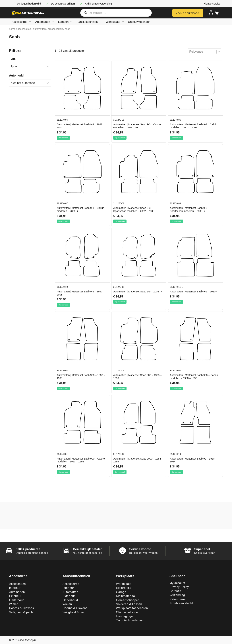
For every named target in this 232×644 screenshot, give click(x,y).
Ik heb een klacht (181, 603)
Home (12, 29)
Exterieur (15, 596)
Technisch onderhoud (131, 620)
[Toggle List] (219, 52)
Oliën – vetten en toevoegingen (128, 614)
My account (177, 583)
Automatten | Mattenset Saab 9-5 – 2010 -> (194, 292)
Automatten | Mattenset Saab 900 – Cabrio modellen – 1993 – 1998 (81, 460)
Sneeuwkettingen (139, 22)
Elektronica (124, 588)
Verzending (177, 595)
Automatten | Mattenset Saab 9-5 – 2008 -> (138, 292)
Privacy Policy (179, 587)
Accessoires (22, 22)
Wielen (14, 604)
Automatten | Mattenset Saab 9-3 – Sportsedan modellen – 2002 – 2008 (134, 210)
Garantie (175, 591)
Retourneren (178, 599)
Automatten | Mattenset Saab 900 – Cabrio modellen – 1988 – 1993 (194, 377)
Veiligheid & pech (21, 612)
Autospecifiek (55, 29)
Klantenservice (212, 4)
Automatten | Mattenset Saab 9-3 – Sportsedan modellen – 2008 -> (189, 210)
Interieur (15, 588)
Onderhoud (17, 600)
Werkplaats (115, 22)
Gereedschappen (128, 600)
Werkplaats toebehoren (132, 608)
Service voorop (140, 549)
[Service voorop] (123, 551)
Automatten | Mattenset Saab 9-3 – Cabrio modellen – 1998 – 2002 (137, 126)
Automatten (45, 22)
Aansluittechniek (90, 22)
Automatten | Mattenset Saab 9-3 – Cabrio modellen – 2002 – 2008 (194, 126)
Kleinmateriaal (126, 596)
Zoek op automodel (188, 13)
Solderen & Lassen (129, 604)
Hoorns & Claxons (21, 608)
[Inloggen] (211, 12)
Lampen (66, 22)
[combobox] (202, 52)
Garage (121, 592)
